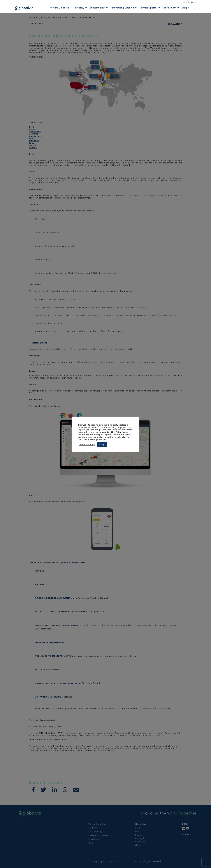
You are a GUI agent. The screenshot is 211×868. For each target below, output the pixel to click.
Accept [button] (102, 445)
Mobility (81, 8)
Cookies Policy (114, 432)
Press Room (171, 8)
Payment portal (150, 8)
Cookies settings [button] (87, 445)
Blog (186, 8)
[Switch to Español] (194, 3)
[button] (194, 8)
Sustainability (99, 8)
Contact (186, 2)
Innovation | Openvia (124, 8)
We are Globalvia (61, 8)
